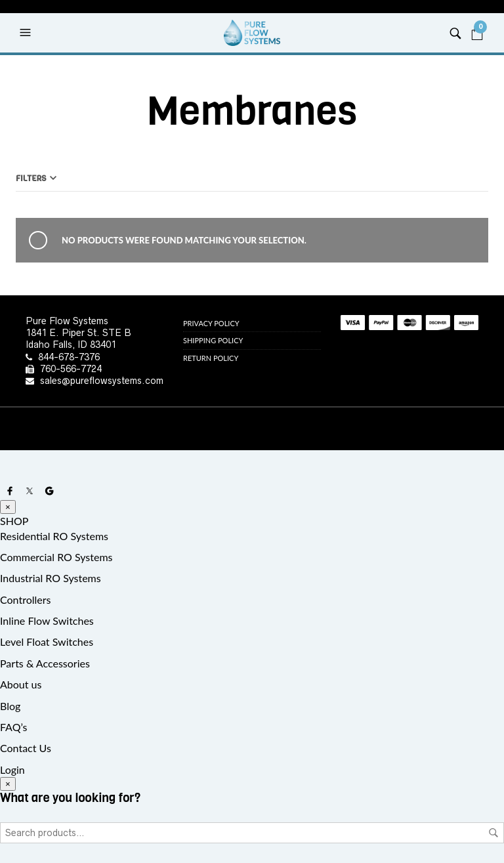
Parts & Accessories (45, 663)
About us (21, 684)
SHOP (14, 521)
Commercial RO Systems (56, 557)
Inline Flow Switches (47, 621)
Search (493, 833)
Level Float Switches (47, 642)
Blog (10, 706)
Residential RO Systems (54, 536)
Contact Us (26, 748)
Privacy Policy (211, 323)
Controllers (25, 600)
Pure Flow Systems (67, 321)
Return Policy (211, 358)
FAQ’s (13, 727)
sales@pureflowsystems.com (102, 381)
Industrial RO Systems (51, 578)
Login (12, 769)
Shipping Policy (213, 340)
